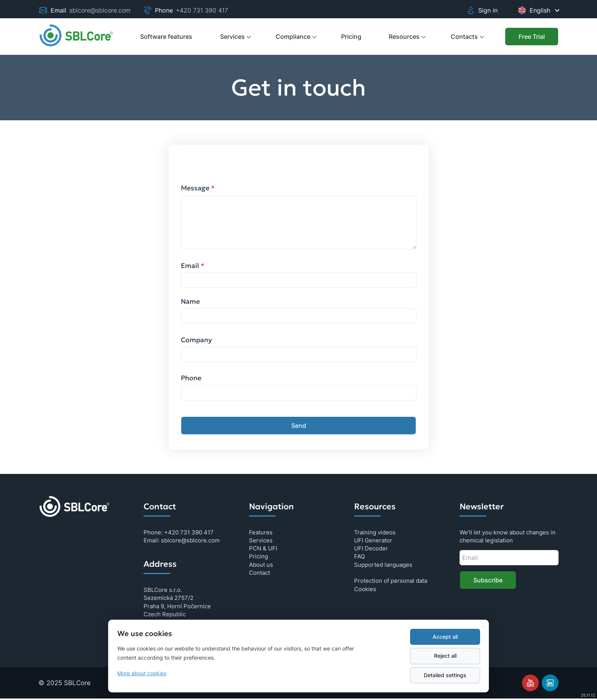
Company (196, 340)
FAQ (359, 556)
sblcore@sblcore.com (100, 10)
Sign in (482, 10)
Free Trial (532, 37)
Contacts (467, 40)
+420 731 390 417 (202, 10)
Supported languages (383, 565)
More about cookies (142, 673)
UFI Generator (373, 540)
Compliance (296, 40)
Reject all (445, 656)
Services (235, 40)
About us (261, 565)
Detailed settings (445, 675)
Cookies (365, 589)
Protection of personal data (391, 581)
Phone (191, 378)
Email (193, 266)
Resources (407, 40)
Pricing (351, 37)
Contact (259, 573)
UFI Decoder (371, 548)
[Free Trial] (532, 37)
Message (198, 188)
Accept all (445, 637)
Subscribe (488, 580)
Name (190, 301)
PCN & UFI (263, 548)
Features (261, 532)
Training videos (375, 532)
